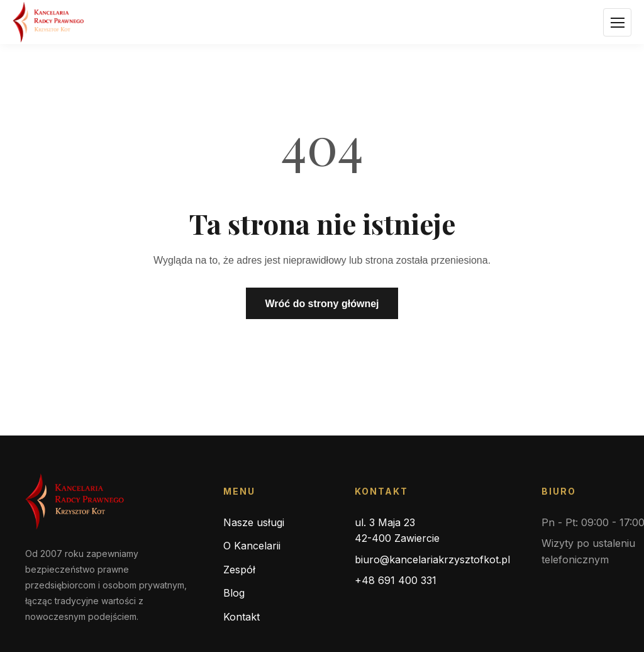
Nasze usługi (254, 522)
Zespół (239, 570)
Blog (234, 593)
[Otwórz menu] (617, 22)
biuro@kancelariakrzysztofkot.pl (432, 559)
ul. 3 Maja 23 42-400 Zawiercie (397, 531)
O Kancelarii (252, 546)
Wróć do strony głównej (322, 304)
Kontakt (241, 617)
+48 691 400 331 (396, 580)
